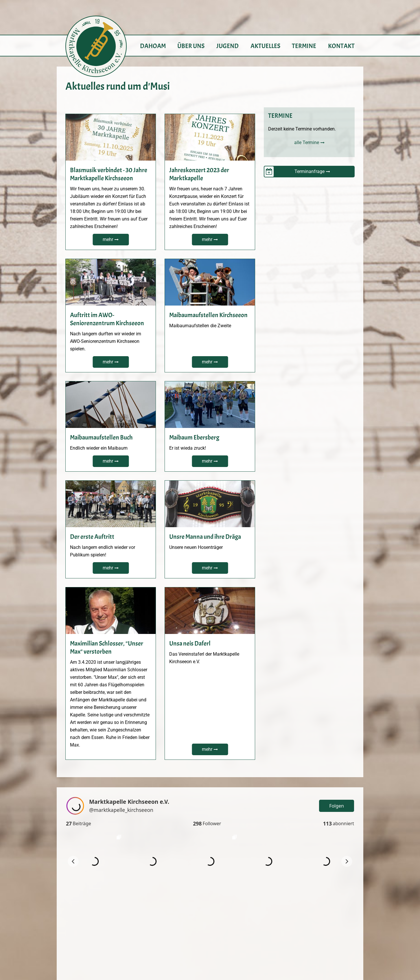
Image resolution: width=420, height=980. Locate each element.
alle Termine (307, 143)
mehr (108, 239)
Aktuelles (265, 46)
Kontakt (341, 46)
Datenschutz (342, 945)
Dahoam (153, 46)
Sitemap (346, 953)
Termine (304, 46)
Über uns (191, 46)
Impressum (343, 938)
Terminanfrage (310, 171)
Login (349, 923)
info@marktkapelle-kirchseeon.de (210, 953)
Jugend (227, 46)
